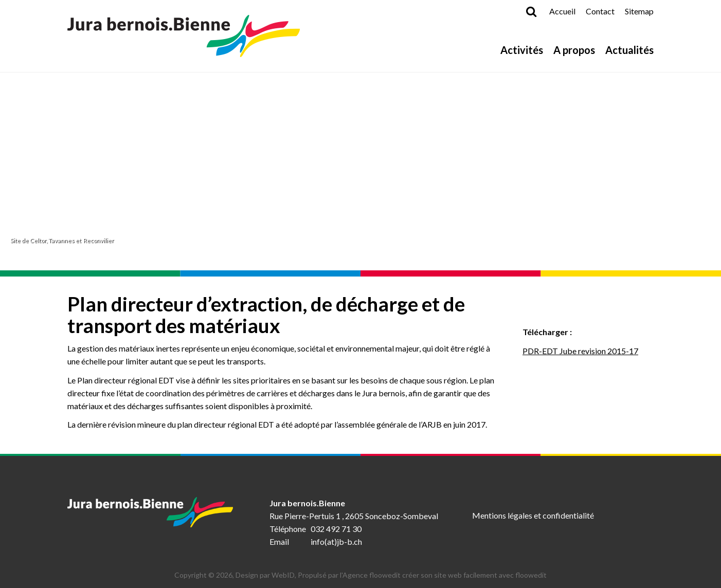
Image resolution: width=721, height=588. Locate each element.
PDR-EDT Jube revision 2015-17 (580, 351)
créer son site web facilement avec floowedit (474, 575)
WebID (283, 575)
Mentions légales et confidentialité (533, 515)
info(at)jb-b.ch (336, 541)
